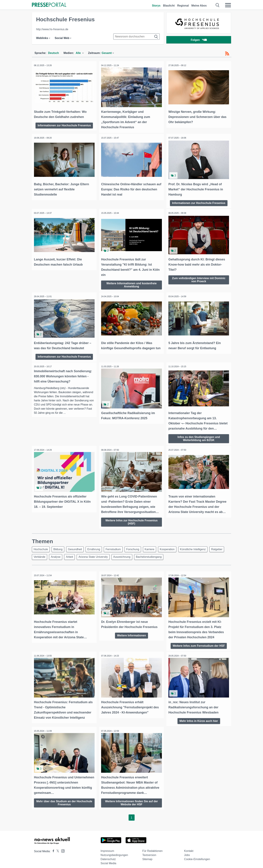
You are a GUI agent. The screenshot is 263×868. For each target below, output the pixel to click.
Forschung (139, 546)
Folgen (199, 40)
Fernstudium (118, 546)
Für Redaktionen (152, 847)
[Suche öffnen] (218, 5)
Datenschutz (108, 856)
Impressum (107, 847)
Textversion (149, 851)
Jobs (187, 851)
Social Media (108, 860)
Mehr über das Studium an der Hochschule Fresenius (64, 799)
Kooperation (176, 546)
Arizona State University (115, 555)
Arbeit (90, 555)
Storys (156, 6)
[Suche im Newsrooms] (136, 37)
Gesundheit (78, 546)
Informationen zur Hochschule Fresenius (64, 125)
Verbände (58, 555)
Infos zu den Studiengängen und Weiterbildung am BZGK (199, 436)
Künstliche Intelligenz (202, 546)
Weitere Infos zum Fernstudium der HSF (199, 643)
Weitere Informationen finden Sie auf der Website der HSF (131, 799)
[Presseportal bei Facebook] (52, 848)
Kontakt (189, 847)
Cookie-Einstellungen (197, 856)
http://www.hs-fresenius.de (52, 29)
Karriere (157, 546)
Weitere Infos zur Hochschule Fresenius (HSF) (131, 519)
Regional (183, 6)
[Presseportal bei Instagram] (62, 847)
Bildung (60, 546)
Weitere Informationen (132, 633)
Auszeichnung (145, 555)
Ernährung (98, 546)
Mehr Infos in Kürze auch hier (199, 718)
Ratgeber (40, 555)
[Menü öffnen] (228, 5)
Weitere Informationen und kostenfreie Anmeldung (131, 283)
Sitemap (147, 856)
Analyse (75, 555)
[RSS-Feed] (227, 54)
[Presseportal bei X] (57, 848)
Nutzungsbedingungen (114, 851)
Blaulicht (169, 6)
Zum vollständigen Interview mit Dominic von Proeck (199, 278)
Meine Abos (199, 6)
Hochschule (41, 546)
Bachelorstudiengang (173, 555)
